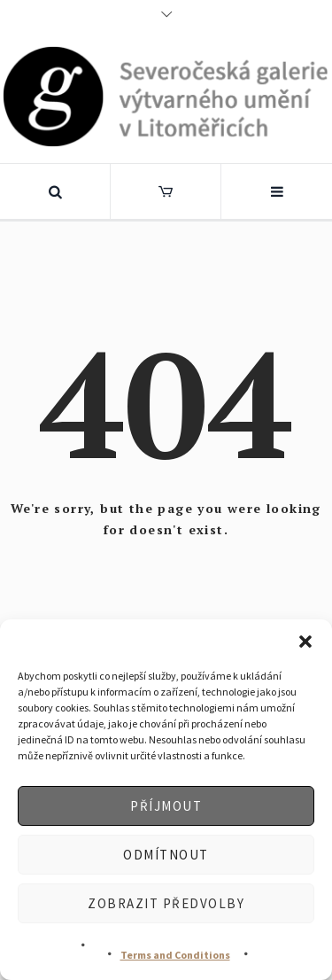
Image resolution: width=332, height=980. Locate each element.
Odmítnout (166, 855)
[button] (305, 642)
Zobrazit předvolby (166, 903)
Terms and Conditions (175, 955)
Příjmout (166, 806)
